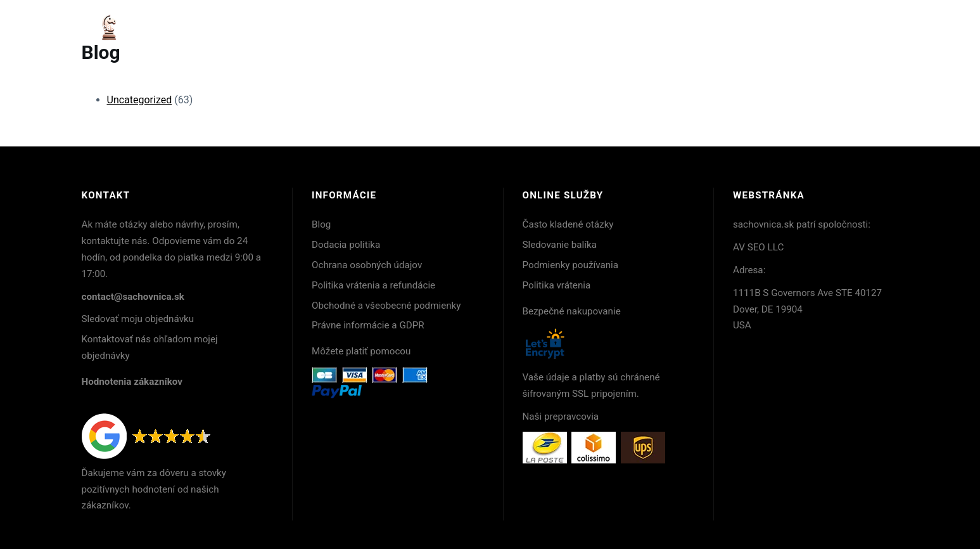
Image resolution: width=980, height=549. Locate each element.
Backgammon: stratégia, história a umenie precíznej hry (454, 27)
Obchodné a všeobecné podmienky (386, 306)
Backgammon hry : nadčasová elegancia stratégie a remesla (239, 27)
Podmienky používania (571, 265)
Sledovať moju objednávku (138, 319)
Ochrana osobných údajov (367, 265)
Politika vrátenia (557, 285)
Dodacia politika (346, 245)
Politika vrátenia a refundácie (373, 285)
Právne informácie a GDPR (368, 325)
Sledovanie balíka (560, 245)
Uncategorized (140, 100)
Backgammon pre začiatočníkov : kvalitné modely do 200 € (667, 27)
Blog (321, 224)
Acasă (108, 27)
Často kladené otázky (568, 224)
